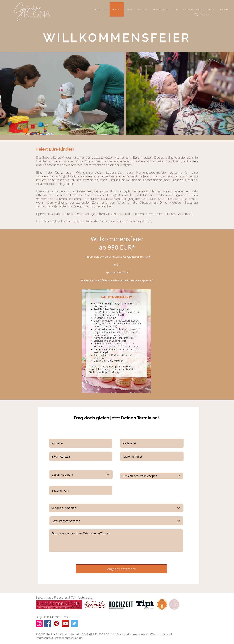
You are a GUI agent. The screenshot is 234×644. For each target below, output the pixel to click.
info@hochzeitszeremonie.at (130, 634)
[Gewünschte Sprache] (116, 521)
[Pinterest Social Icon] (57, 624)
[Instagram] (39, 624)
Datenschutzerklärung (68, 638)
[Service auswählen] (116, 508)
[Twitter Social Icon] (74, 624)
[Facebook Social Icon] (48, 624)
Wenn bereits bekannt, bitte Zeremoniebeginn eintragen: (147, 468)
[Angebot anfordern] (121, 569)
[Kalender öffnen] (108, 475)
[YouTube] (65, 624)
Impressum (43, 638)
